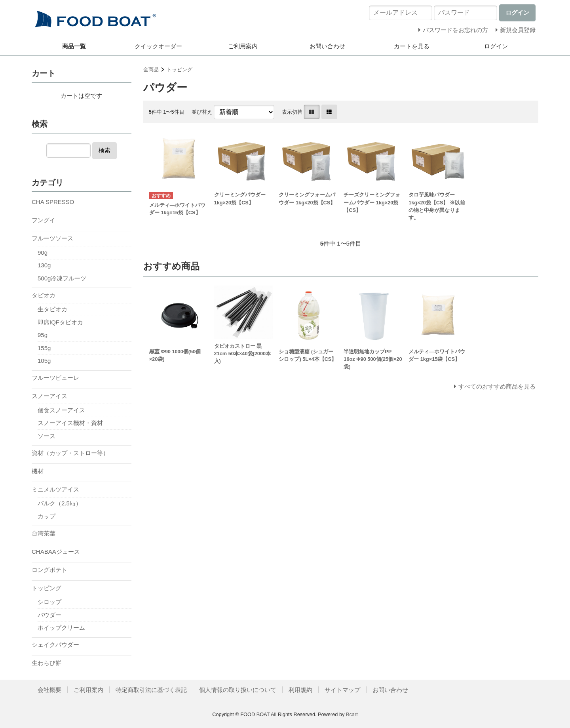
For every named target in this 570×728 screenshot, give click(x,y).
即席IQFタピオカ (60, 322)
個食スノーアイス (61, 410)
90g (43, 253)
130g (44, 265)
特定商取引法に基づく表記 (151, 690)
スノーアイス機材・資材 (70, 423)
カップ (47, 516)
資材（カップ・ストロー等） (70, 453)
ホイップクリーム (61, 628)
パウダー (49, 615)
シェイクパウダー (55, 645)
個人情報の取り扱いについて (238, 690)
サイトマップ (342, 690)
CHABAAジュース (56, 552)
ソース (47, 436)
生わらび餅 (47, 663)
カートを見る (412, 46)
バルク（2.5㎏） (60, 503)
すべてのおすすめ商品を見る (497, 386)
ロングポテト (49, 570)
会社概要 (49, 690)
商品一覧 (74, 46)
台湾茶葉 (44, 533)
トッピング (180, 70)
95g (43, 335)
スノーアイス (49, 396)
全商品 (151, 70)
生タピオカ (52, 309)
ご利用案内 (243, 46)
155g (44, 348)
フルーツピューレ (55, 378)
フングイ (44, 220)
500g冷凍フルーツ (62, 278)
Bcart (352, 714)
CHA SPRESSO (53, 202)
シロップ (49, 602)
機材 (38, 471)
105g (44, 361)
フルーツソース (52, 238)
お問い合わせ (327, 46)
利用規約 (300, 690)
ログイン (496, 46)
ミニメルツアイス (55, 489)
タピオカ (44, 295)
